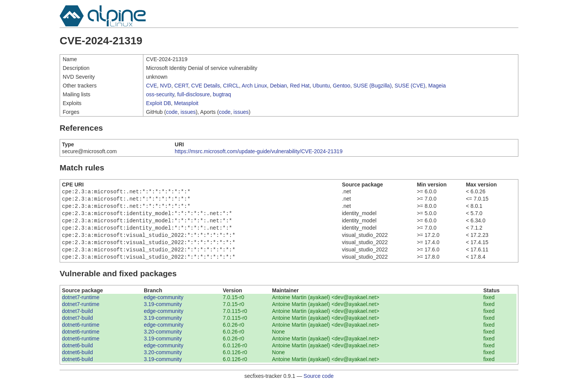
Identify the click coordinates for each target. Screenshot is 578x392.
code (172, 112)
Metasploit (186, 103)
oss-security (160, 94)
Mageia (437, 86)
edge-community (164, 305)
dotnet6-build (77, 353)
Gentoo (341, 86)
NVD (166, 86)
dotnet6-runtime (81, 332)
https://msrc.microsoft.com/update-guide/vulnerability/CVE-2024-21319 (259, 151)
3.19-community (163, 312)
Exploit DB (158, 103)
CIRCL (231, 86)
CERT (181, 86)
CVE (152, 86)
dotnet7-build (77, 319)
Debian (278, 86)
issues (188, 112)
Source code (319, 384)
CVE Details (205, 86)
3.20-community (163, 339)
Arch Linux (254, 86)
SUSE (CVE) (410, 86)
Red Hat (300, 86)
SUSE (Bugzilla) (372, 86)
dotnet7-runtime (81, 305)
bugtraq (222, 94)
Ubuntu (321, 86)
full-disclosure (193, 94)
